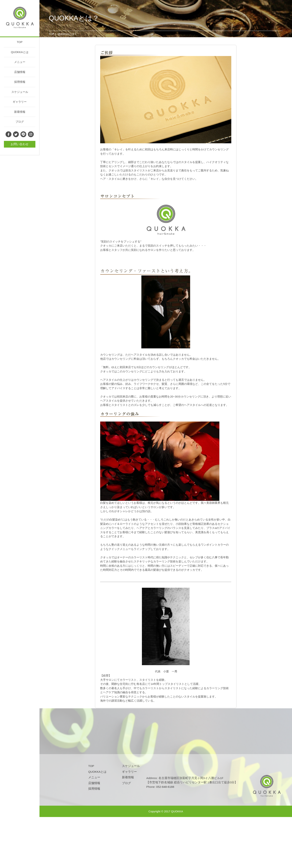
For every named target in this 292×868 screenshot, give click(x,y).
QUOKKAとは (20, 52)
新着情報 (20, 112)
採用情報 (20, 82)
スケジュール (20, 92)
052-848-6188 (165, 787)
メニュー (20, 62)
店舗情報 (20, 72)
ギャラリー (20, 102)
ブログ (20, 122)
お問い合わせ (20, 144)
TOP (20, 42)
